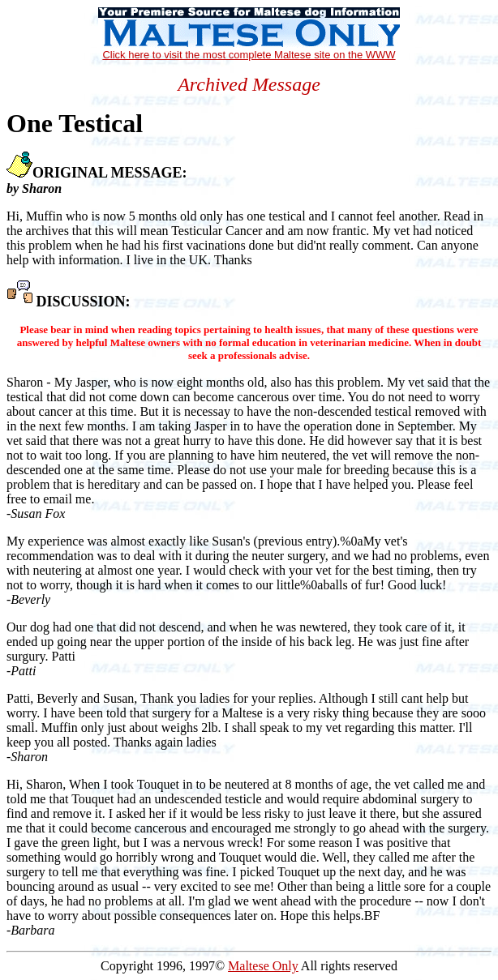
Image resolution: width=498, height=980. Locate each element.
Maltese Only (263, 966)
